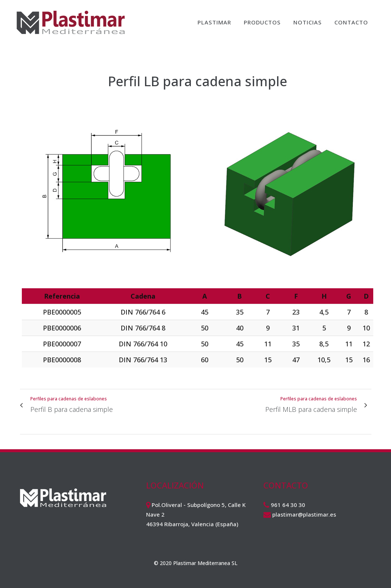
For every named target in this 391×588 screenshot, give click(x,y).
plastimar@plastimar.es (304, 514)
